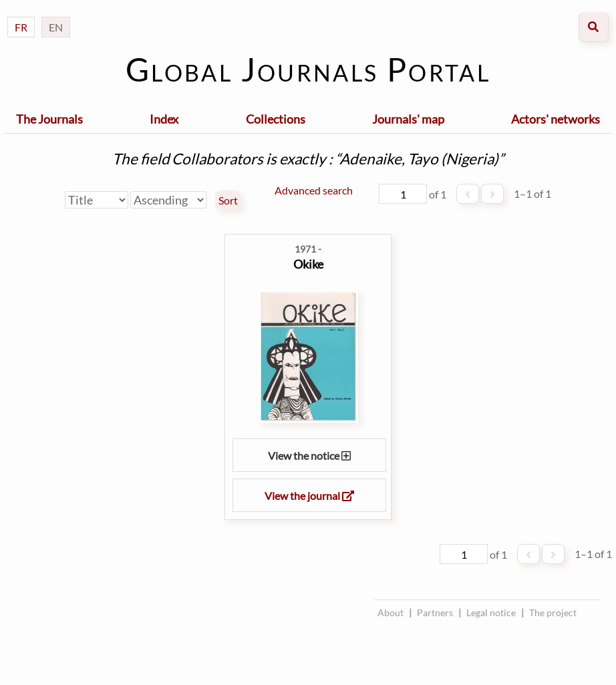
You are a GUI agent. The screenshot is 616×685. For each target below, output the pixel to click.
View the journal (309, 496)
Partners (435, 612)
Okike (308, 264)
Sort (228, 200)
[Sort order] (168, 200)
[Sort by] (97, 200)
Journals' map (408, 119)
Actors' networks (556, 119)
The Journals (49, 119)
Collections (276, 119)
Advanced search (314, 190)
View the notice (309, 455)
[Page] (403, 194)
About (391, 612)
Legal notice (491, 612)
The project (553, 612)
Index (164, 119)
